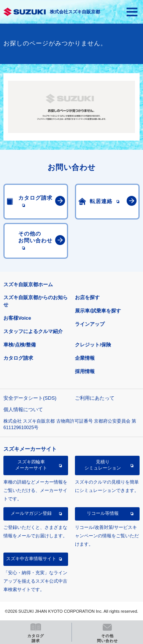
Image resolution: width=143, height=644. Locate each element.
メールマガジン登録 (31, 513)
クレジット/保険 (93, 345)
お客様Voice (17, 318)
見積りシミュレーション (103, 465)
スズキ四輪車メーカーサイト (31, 465)
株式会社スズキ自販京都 (75, 12)
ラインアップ (90, 324)
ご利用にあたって (95, 398)
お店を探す (87, 297)
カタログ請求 (18, 358)
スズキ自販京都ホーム (28, 284)
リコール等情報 (103, 513)
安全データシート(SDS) (30, 398)
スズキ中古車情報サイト (31, 559)
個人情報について (23, 409)
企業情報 (85, 358)
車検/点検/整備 (20, 345)
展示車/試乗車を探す (98, 311)
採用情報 (85, 371)
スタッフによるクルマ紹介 (33, 331)
